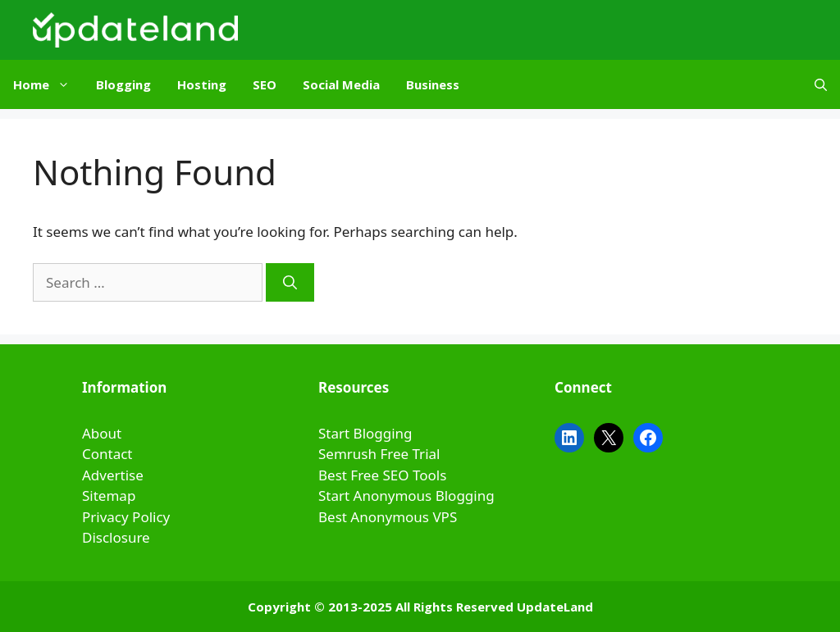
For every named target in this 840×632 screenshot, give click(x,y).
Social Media (341, 84)
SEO (265, 84)
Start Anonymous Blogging (406, 496)
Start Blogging (365, 433)
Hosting (202, 84)
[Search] (290, 283)
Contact (107, 454)
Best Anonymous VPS (388, 517)
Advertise (113, 475)
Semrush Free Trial (379, 454)
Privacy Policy (126, 517)
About (102, 433)
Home (48, 84)
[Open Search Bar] (821, 84)
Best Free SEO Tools (382, 475)
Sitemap (109, 496)
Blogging (123, 84)
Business (433, 84)
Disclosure (116, 537)
